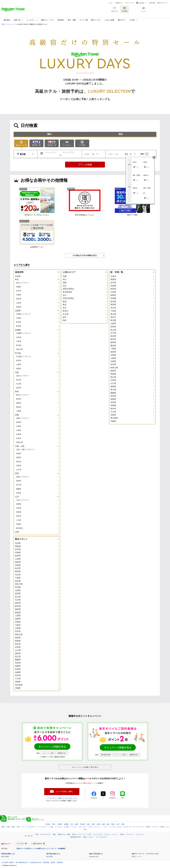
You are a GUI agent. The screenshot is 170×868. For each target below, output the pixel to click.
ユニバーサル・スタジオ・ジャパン (106, 834)
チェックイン (51, 152)
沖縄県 (113, 421)
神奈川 (113, 317)
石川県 (19, 384)
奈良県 (19, 438)
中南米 (148, 827)
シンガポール (31, 827)
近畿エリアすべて (23, 418)
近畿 (98, 824)
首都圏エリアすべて (24, 333)
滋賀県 (19, 422)
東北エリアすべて (23, 283)
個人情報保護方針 (22, 862)
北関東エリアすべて (24, 314)
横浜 (65, 305)
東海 (93, 824)
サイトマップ (130, 3)
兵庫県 (19, 434)
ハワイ (105, 827)
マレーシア (82, 827)
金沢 (65, 308)
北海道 (18, 276)
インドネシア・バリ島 (45, 827)
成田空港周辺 (68, 289)
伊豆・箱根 (74, 824)
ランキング (140, 834)
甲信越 (82, 824)
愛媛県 (19, 489)
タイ (23, 827)
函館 (65, 283)
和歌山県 (19, 442)
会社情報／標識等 (8, 862)
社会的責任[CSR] (35, 862)
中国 (8, 827)
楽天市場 (152, 3)
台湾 (18, 827)
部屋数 (87, 154)
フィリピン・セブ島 (62, 827)
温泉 (54, 834)
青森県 (19, 287)
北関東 (59, 824)
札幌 (65, 276)
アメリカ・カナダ (115, 827)
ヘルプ (110, 3)
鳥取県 (19, 453)
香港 (13, 827)
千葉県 (19, 341)
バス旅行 (82, 143)
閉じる (154, 157)
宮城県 (19, 295)
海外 (121, 134)
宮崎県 (19, 524)
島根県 (19, 457)
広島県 (19, 466)
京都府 (19, 426)
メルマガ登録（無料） (65, 792)
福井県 (19, 388)
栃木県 (19, 322)
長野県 (19, 369)
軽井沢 (66, 311)
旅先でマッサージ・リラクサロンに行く (145, 854)
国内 (49, 134)
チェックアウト (69, 152)
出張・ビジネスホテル (43, 834)
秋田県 (19, 299)
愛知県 (19, 407)
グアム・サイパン (94, 827)
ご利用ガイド (119, 3)
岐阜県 (19, 399)
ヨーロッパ (127, 827)
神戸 (65, 317)
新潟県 (19, 360)
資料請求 (60, 862)
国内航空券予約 (76, 837)
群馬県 (19, 326)
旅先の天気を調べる (96, 854)
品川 (65, 295)
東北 (54, 824)
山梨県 (19, 364)
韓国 (3, 827)
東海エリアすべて (23, 395)
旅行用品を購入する (53, 854)
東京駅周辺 (67, 292)
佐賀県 (19, 508)
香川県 (19, 485)
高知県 (19, 493)
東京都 (19, 345)
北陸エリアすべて (23, 376)
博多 (65, 320)
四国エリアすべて (23, 477)
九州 (118, 824)
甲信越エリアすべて (24, 356)
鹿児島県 (19, 528)
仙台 (65, 286)
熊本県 (19, 516)
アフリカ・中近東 (158, 827)
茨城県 (19, 318)
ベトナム (74, 827)
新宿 (65, 302)
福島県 (19, 307)
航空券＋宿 (36, 143)
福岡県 (19, 504)
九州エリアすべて (23, 500)
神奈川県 (19, 349)
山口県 (19, 470)
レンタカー (67, 143)
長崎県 (19, 512)
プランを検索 (85, 165)
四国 (113, 824)
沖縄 (17, 532)
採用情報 (46, 862)
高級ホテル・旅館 (64, 834)
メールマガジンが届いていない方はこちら (62, 798)
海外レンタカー (89, 837)
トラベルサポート (102, 837)
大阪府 (19, 430)
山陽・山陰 (105, 824)
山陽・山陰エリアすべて (25, 449)
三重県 (19, 411)
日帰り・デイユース (127, 834)
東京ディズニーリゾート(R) (82, 834)
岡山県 (19, 462)
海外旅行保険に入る (8, 854)
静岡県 (19, 403)
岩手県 (19, 291)
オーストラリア (138, 827)
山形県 (19, 303)
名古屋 (66, 314)
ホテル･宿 (21, 143)
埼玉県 (19, 337)
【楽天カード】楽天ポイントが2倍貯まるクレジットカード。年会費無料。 (41, 849)
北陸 (88, 824)
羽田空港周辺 (68, 298)
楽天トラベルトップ (9, 24)
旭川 (65, 279)
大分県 (19, 520)
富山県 (19, 380)
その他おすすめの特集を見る (85, 255)
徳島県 (19, 481)
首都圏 (66, 824)
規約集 (53, 862)
